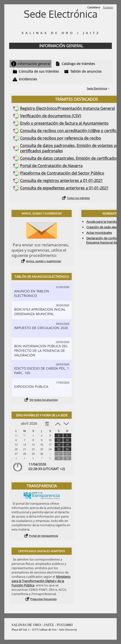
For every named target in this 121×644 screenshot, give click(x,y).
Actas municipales (99, 233)
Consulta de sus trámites (39, 71)
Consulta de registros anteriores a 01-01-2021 (61, 181)
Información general (34, 64)
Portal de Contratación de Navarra (51, 166)
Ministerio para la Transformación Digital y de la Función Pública (41, 581)
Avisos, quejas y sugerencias (43, 261)
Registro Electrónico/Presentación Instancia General (67, 108)
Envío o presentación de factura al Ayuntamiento (64, 123)
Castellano (94, 7)
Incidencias (28, 79)
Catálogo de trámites (78, 64)
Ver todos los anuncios (44, 400)
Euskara (108, 7)
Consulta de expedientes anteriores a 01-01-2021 (64, 188)
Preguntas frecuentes (43, 599)
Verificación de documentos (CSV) (51, 116)
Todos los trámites (78, 198)
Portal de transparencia (44, 536)
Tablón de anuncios (86, 71)
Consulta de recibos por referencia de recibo (60, 138)
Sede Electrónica (97, 88)
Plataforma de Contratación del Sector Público (62, 173)
